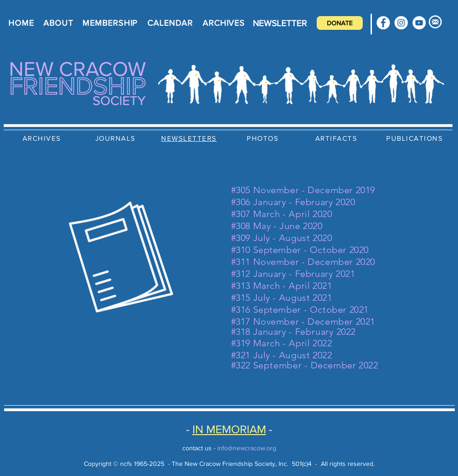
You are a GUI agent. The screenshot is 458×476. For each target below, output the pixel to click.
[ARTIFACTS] (337, 138)
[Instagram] (401, 23)
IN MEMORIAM (229, 429)
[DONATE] (340, 23)
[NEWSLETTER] (280, 23)
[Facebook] (383, 23)
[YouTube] (419, 23)
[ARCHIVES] (43, 138)
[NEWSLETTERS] (190, 138)
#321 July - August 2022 (282, 355)
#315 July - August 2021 (282, 298)
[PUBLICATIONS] (416, 138)
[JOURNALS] (116, 138)
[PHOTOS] (264, 138)
